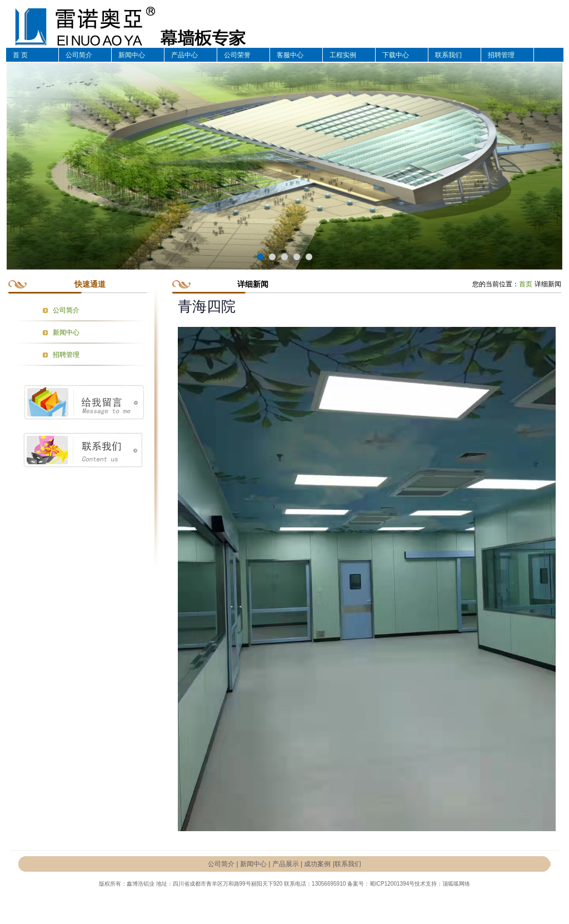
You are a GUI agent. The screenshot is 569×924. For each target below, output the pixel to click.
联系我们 (448, 55)
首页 (526, 284)
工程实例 (343, 55)
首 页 (20, 55)
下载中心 (396, 55)
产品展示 (286, 864)
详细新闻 (548, 284)
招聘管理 (501, 55)
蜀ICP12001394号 (392, 884)
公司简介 (79, 55)
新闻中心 (132, 55)
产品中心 (184, 55)
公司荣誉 (237, 55)
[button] (260, 257)
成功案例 (317, 864)
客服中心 (290, 55)
